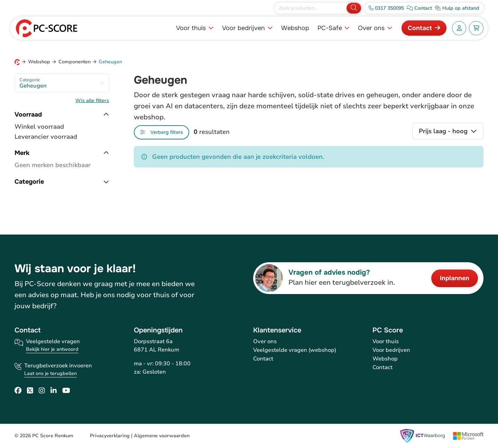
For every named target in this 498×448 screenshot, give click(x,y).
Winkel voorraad (39, 127)
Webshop (295, 28)
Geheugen (62, 83)
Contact (420, 28)
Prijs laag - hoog (444, 131)
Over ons (372, 28)
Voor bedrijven (244, 28)
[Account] (459, 28)
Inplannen (455, 278)
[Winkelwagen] (476, 28)
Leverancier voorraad (46, 137)
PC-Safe (331, 28)
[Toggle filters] (162, 132)
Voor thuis (192, 28)
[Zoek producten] (311, 8)
